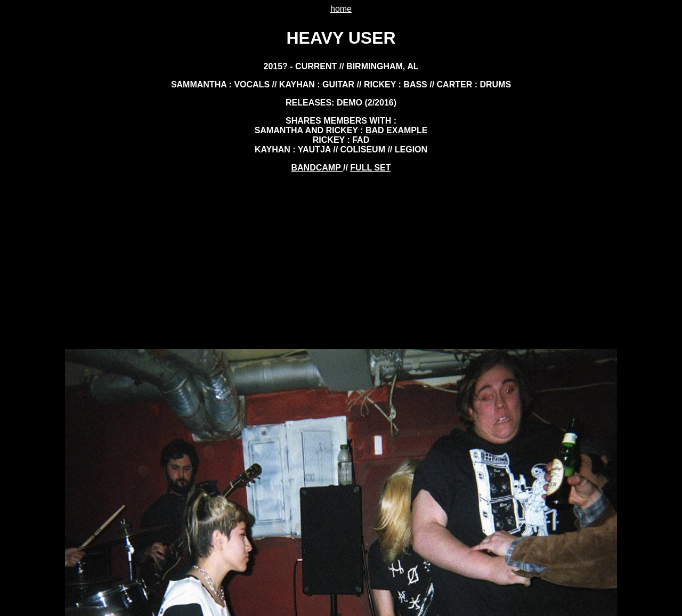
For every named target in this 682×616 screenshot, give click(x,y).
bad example (396, 130)
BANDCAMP (317, 168)
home (341, 9)
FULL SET (370, 168)
